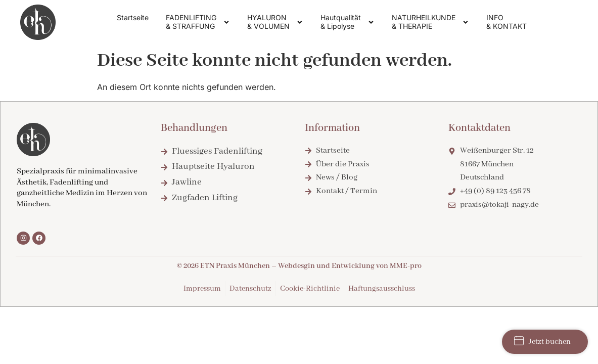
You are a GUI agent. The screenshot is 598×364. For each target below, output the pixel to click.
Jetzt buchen (542, 341)
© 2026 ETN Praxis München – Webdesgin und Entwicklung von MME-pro (299, 266)
